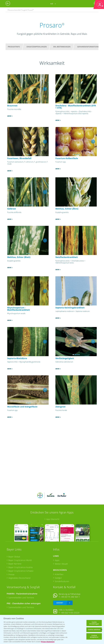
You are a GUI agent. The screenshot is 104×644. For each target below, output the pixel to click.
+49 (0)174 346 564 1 (70, 597)
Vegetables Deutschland (19, 578)
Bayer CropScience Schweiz (21, 571)
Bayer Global (14, 557)
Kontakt (60, 603)
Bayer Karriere (15, 564)
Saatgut (58, 578)
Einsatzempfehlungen (37, 47)
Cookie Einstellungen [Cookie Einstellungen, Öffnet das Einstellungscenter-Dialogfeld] (94, 623)
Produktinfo (14, 47)
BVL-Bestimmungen (62, 47)
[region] (52, 629)
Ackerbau (59, 574)
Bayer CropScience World (20, 560)
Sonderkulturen (62, 581)
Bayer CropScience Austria (20, 567)
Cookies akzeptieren (94, 636)
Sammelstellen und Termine (21, 598)
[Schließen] (102, 630)
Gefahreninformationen (89, 47)
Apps (57, 560)
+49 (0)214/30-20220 (70, 613)
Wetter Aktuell (61, 564)
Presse (11, 574)
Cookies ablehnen (94, 630)
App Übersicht (53, 519)
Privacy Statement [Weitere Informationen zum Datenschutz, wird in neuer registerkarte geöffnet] (48, 642)
